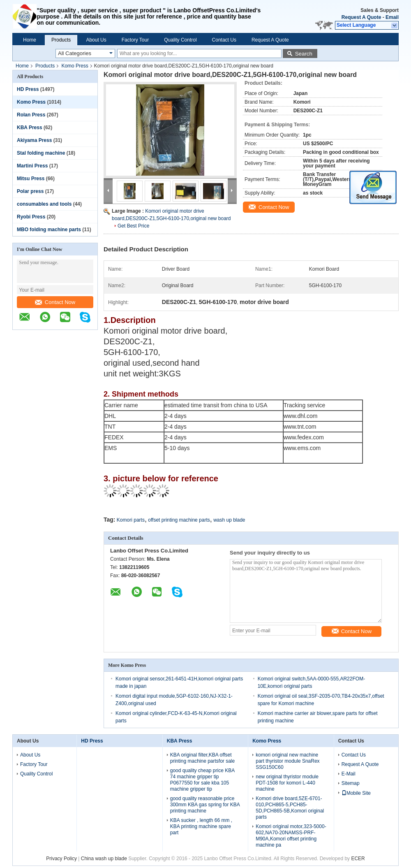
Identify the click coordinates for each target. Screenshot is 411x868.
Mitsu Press (31, 179)
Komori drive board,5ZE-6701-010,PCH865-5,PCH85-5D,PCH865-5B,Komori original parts (290, 808)
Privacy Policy (61, 859)
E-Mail (349, 774)
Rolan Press (31, 115)
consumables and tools (44, 204)
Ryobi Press (31, 217)
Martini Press (32, 166)
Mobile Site (356, 793)
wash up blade (229, 520)
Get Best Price (133, 226)
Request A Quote (361, 17)
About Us (96, 40)
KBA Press (30, 128)
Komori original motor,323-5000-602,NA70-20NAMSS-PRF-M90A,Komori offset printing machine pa (291, 836)
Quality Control (180, 40)
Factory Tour (135, 40)
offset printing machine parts (179, 520)
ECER (358, 859)
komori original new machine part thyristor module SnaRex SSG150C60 (287, 761)
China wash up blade (104, 859)
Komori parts (131, 520)
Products (61, 40)
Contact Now (55, 302)
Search (304, 54)
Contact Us (224, 40)
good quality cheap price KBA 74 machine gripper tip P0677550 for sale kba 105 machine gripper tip (202, 780)
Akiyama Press (34, 140)
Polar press (30, 191)
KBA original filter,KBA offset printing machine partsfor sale (202, 758)
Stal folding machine (41, 153)
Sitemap (351, 783)
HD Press (28, 89)
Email (392, 17)
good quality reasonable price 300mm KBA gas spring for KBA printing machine (205, 805)
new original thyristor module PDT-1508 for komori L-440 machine (287, 783)
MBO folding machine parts (49, 230)
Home (30, 40)
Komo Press (75, 66)
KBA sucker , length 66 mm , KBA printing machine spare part (201, 826)
